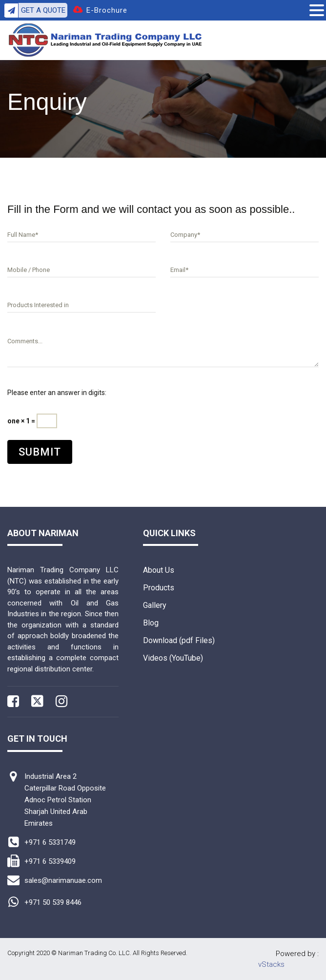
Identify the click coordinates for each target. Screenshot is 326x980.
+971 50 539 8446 (53, 902)
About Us (159, 570)
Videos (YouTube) (173, 658)
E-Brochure (107, 10)
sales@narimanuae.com (63, 880)
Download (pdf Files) (179, 640)
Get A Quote (35, 10)
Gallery (155, 605)
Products (159, 588)
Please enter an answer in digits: (57, 393)
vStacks (271, 964)
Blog (151, 623)
